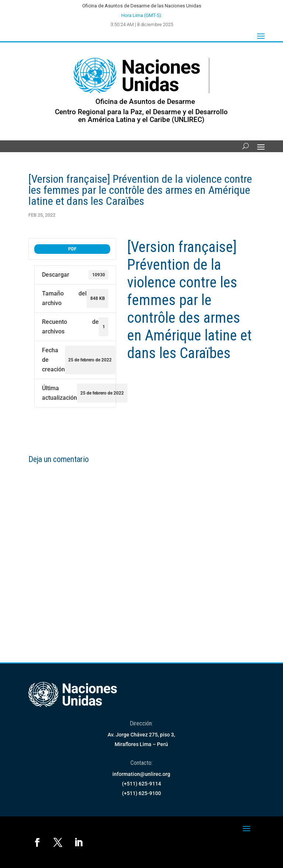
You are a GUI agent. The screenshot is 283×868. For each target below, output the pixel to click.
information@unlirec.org (141, 774)
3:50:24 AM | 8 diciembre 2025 (142, 24)
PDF (72, 249)
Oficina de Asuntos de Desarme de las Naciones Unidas (142, 6)
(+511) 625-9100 (141, 793)
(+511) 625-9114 (141, 784)
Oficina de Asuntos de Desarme (145, 101)
